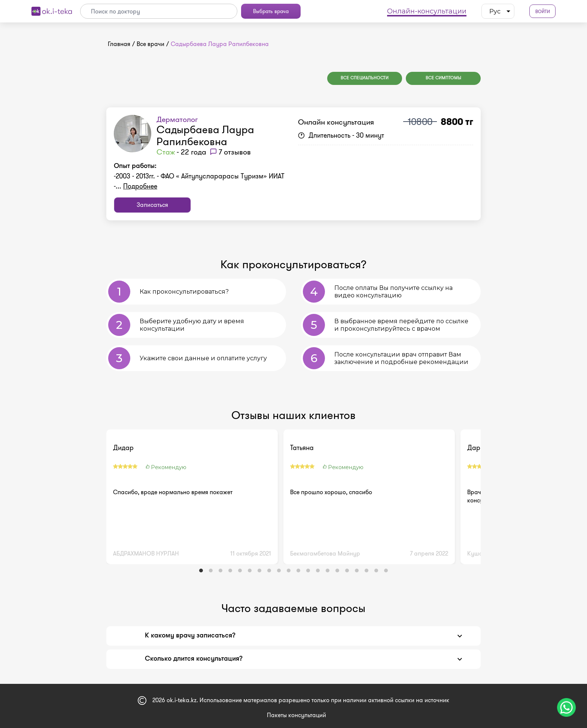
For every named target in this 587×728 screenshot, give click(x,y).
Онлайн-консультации (427, 11)
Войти (543, 11)
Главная (119, 44)
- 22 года (181, 152)
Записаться (152, 205)
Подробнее (140, 186)
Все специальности (365, 78)
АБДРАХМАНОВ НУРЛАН (146, 553)
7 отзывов (235, 152)
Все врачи (150, 44)
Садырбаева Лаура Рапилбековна (205, 136)
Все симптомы (443, 78)
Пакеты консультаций (296, 715)
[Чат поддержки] (566, 707)
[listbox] (498, 11)
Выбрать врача (271, 11)
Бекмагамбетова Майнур (325, 553)
